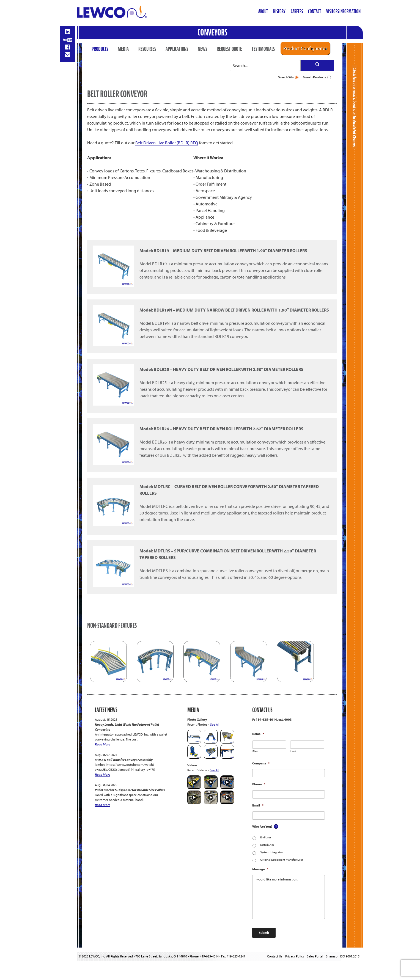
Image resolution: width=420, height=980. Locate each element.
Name (258, 734)
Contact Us (275, 956)
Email (258, 805)
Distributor (267, 845)
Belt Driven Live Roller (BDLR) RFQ (167, 143)
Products (100, 49)
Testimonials (263, 49)
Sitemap (332, 956)
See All (215, 724)
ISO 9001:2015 (350, 956)
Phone (259, 784)
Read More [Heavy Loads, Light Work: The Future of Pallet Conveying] (103, 744)
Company (261, 763)
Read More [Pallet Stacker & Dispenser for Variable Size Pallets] (103, 805)
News (202, 49)
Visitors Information (343, 11)
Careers (297, 11)
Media (123, 49)
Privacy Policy (295, 956)
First (256, 751)
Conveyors (212, 32)
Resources (147, 49)
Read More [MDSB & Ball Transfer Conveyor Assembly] (103, 774)
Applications (177, 49)
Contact (315, 11)
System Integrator (272, 852)
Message (260, 869)
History (279, 11)
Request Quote (229, 49)
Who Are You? (262, 826)
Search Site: (288, 77)
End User (266, 837)
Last (293, 751)
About (263, 11)
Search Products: (317, 77)
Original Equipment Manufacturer (282, 860)
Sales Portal (315, 956)
